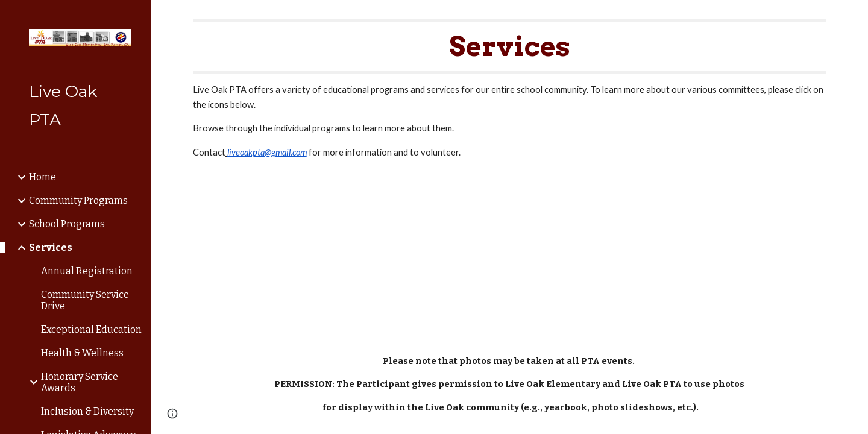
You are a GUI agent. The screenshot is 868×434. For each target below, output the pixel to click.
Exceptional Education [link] (91, 329)
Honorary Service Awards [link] (80, 382)
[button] (854, 17)
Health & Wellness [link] (82, 353)
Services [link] (51, 247)
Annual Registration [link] (87, 271)
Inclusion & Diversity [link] (87, 411)
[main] (510, 90)
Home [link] (42, 177)
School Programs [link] (67, 224)
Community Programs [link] (78, 200)
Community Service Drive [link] (85, 300)
